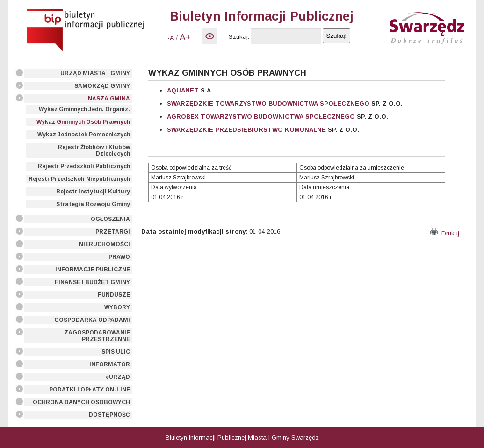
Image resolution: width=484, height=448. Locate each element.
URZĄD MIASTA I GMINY (95, 73)
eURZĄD (118, 377)
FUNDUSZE (114, 295)
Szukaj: (239, 37)
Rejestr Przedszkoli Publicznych (84, 166)
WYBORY (117, 307)
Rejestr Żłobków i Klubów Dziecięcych (94, 150)
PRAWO (119, 257)
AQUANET (183, 90)
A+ (185, 37)
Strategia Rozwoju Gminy (93, 204)
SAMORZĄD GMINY (102, 86)
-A (171, 38)
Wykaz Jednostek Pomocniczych (84, 135)
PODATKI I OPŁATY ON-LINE (90, 390)
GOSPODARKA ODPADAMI (92, 320)
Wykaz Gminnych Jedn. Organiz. (84, 109)
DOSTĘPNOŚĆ (109, 415)
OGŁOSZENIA (110, 219)
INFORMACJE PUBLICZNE (93, 270)
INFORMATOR (110, 364)
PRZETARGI (113, 232)
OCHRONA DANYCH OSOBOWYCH (81, 402)
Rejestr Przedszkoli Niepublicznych (79, 179)
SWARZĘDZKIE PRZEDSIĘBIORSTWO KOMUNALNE (246, 130)
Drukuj (445, 233)
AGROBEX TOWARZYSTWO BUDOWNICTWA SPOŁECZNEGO (261, 117)
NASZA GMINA (109, 99)
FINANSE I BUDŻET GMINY (92, 282)
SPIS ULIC (116, 352)
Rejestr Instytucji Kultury (93, 192)
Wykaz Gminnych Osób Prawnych (83, 122)
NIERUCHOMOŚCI (105, 244)
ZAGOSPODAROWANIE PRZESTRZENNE (97, 336)
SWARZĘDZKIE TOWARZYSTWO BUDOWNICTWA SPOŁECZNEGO (268, 103)
